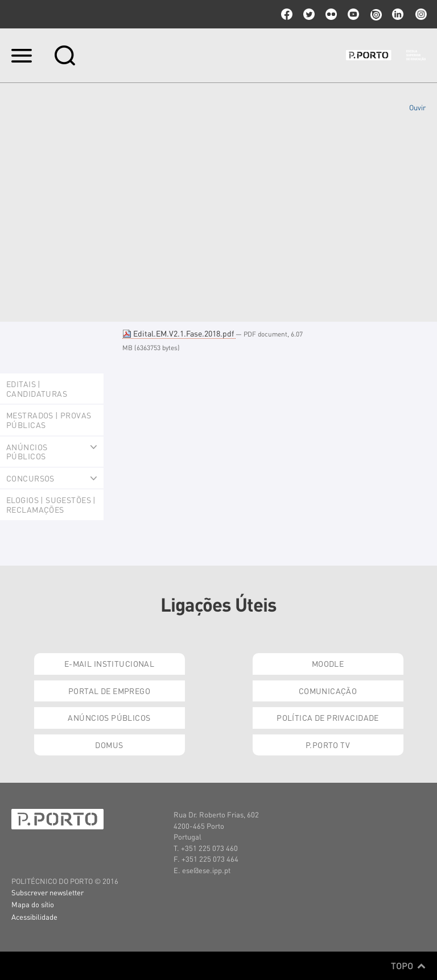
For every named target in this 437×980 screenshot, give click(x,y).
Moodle (328, 663)
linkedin (398, 14)
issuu (376, 14)
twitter (309, 14)
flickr (331, 14)
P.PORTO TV (328, 745)
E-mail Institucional (109, 663)
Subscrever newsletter (48, 892)
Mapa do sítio (33, 904)
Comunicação (328, 691)
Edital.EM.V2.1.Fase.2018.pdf (179, 333)
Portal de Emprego (109, 691)
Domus (109, 745)
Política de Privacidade (328, 717)
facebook (287, 14)
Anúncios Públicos (109, 717)
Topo (408, 966)
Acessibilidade (34, 917)
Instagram (420, 14)
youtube (353, 14)
